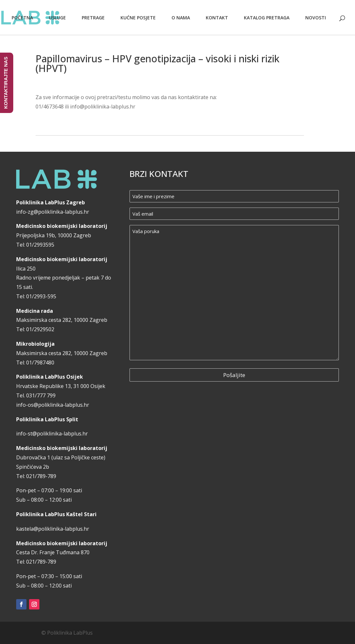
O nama (181, 18)
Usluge (57, 18)
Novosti (316, 18)
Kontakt (217, 18)
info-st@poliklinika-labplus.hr (52, 434)
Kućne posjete (138, 18)
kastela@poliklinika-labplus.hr (53, 529)
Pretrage (93, 18)
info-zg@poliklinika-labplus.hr (53, 212)
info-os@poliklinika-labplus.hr (53, 405)
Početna (22, 18)
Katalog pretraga (267, 18)
